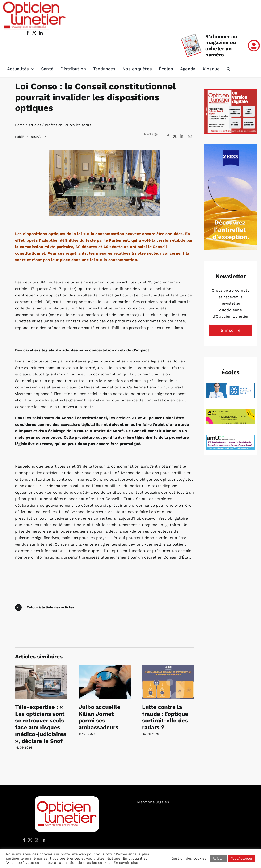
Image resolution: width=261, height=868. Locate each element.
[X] (175, 136)
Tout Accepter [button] (242, 858)
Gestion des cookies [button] (189, 858)
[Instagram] (36, 840)
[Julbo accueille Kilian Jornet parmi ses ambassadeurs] (105, 668)
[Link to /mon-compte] (254, 46)
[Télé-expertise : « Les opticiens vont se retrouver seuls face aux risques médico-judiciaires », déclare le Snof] (41, 668)
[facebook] (28, 33)
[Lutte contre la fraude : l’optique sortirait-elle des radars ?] (168, 668)
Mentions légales (153, 802)
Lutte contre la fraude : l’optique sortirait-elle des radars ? (165, 717)
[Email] (190, 136)
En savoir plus (126, 863)
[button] (228, 69)
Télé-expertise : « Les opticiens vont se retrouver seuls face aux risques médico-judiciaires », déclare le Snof (41, 724)
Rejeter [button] (218, 858)
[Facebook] (168, 136)
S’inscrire (231, 330)
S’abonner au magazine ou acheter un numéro (221, 46)
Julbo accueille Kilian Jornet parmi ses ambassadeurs (99, 717)
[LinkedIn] (181, 136)
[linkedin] (41, 33)
